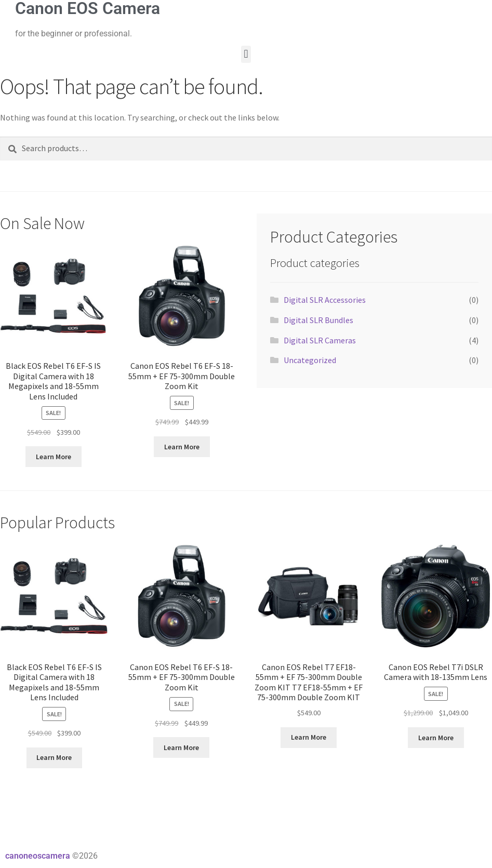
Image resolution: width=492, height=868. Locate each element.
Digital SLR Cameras (320, 340)
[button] (246, 54)
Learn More (54, 457)
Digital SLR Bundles (318, 320)
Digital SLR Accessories (325, 300)
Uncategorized (310, 360)
